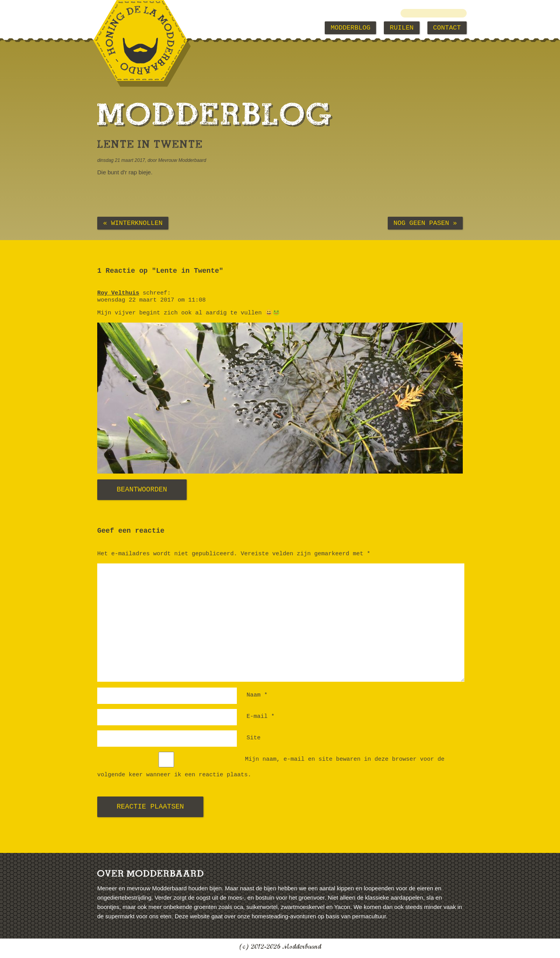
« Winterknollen (133, 223)
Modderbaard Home (137, 28)
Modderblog (350, 28)
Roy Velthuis (118, 293)
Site (254, 738)
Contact (447, 28)
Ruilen (402, 28)
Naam (257, 695)
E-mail (261, 717)
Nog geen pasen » (425, 223)
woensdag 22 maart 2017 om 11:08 (151, 300)
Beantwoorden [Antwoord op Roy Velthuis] (142, 490)
